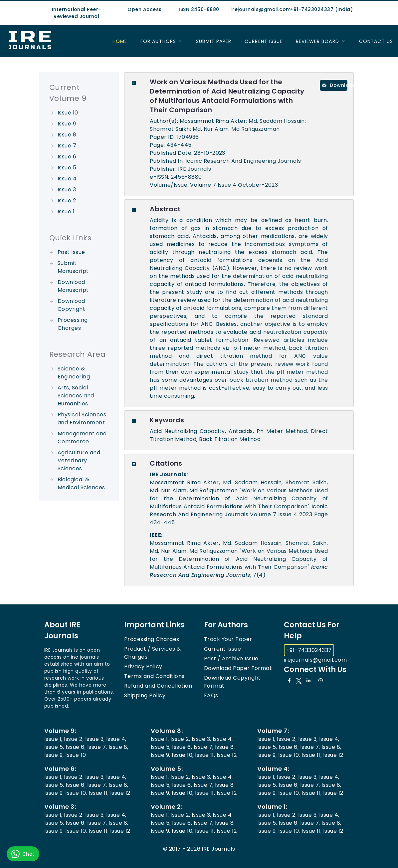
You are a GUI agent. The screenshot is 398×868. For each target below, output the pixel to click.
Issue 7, (97, 747)
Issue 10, (183, 755)
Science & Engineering (74, 373)
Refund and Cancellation (158, 686)
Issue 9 (67, 124)
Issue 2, (74, 739)
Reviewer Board (317, 41)
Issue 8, (118, 747)
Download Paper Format (238, 668)
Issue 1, (53, 739)
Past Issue (71, 252)
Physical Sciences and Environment (82, 419)
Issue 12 (227, 755)
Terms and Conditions (154, 676)
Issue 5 (67, 168)
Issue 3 (67, 190)
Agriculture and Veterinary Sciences (79, 460)
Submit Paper (214, 41)
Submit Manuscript (73, 267)
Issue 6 (67, 157)
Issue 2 (67, 201)
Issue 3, (95, 739)
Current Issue (264, 41)
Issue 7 (67, 146)
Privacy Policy (143, 666)
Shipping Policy (145, 695)
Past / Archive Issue (231, 658)
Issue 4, (116, 739)
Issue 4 (67, 179)
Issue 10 (68, 113)
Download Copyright (71, 305)
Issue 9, (54, 755)
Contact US (376, 41)
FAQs (211, 695)
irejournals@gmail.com (315, 660)
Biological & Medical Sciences (81, 483)
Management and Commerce (82, 437)
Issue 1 (66, 212)
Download (335, 85)
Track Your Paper (228, 639)
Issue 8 (67, 135)
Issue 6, (76, 747)
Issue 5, (54, 747)
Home (120, 41)
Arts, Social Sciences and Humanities (76, 396)
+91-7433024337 (309, 650)
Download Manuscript (73, 286)
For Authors (158, 41)
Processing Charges (73, 324)
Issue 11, (205, 755)
